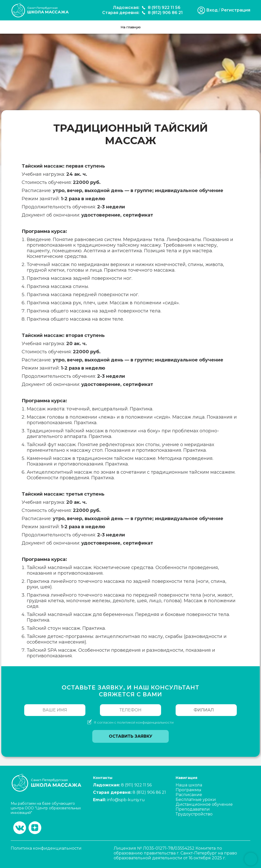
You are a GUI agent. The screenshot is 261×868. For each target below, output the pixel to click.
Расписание (189, 795)
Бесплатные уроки (196, 800)
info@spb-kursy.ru (126, 800)
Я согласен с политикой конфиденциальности (134, 722)
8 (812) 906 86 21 (165, 13)
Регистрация (236, 10)
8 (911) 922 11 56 (164, 8)
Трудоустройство (194, 814)
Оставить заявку (131, 736)
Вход (212, 10)
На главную (131, 27)
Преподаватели (193, 809)
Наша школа (189, 785)
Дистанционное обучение (204, 804)
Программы (188, 790)
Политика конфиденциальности (46, 848)
